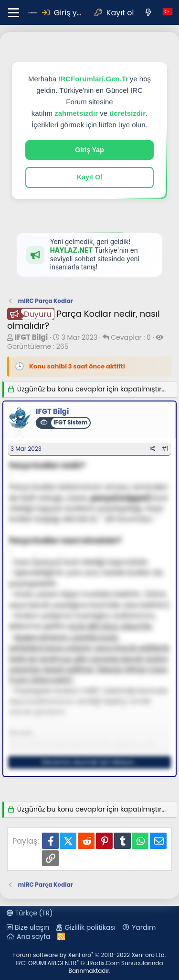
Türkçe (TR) (30, 913)
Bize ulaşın (32, 927)
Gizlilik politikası (90, 927)
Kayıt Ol (89, 177)
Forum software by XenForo (90, 955)
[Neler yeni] (148, 13)
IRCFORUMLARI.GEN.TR (89, 967)
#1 (165, 449)
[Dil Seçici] (168, 12)
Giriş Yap (89, 150)
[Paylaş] (153, 449)
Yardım (144, 927)
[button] (14, 12)
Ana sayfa (33, 936)
